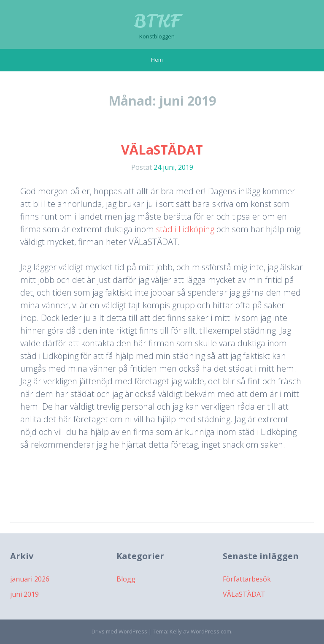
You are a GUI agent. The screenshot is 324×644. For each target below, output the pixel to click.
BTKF (157, 21)
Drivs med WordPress (119, 631)
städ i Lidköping (185, 229)
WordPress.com (211, 631)
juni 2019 (24, 594)
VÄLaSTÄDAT (162, 150)
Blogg (126, 579)
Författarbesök (247, 579)
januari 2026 (30, 579)
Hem (157, 60)
